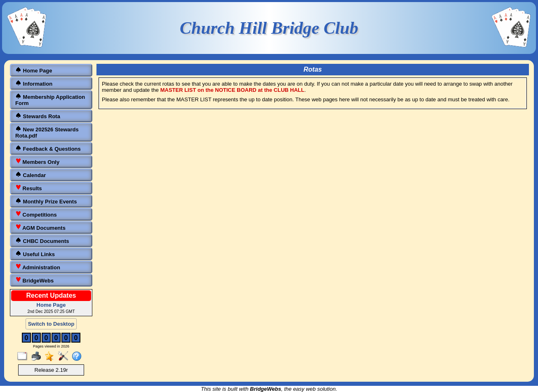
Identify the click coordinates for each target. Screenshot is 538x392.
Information (34, 83)
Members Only (37, 162)
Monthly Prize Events (46, 201)
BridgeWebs (34, 280)
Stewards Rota (38, 116)
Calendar (31, 175)
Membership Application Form (50, 100)
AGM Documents (40, 227)
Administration (38, 267)
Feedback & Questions (48, 148)
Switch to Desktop (51, 324)
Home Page (34, 70)
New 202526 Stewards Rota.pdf (47, 132)
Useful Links (35, 254)
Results (29, 188)
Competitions (36, 214)
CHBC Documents (42, 241)
